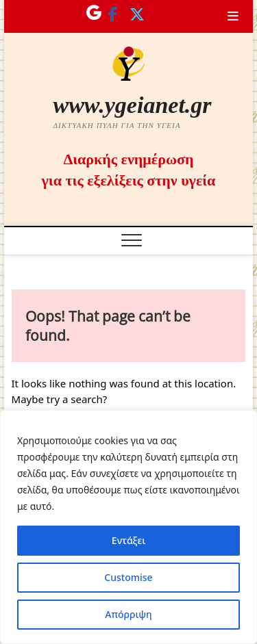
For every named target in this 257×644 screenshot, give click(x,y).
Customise (128, 577)
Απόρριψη (128, 614)
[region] (128, 527)
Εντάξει (128, 540)
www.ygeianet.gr (132, 105)
